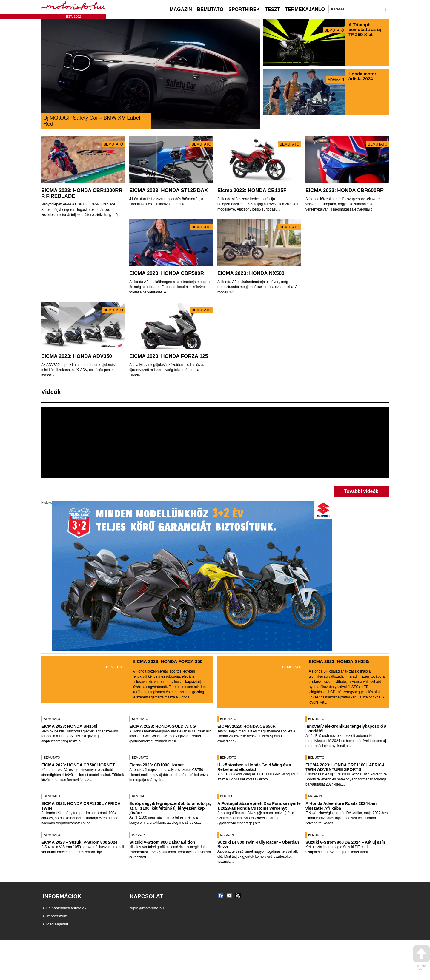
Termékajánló (305, 9)
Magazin (181, 9)
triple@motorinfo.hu (147, 908)
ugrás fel (421, 958)
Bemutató (210, 9)
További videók (361, 491)
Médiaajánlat (57, 924)
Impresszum (57, 916)
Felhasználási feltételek (66, 908)
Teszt (272, 9)
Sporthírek (244, 9)
